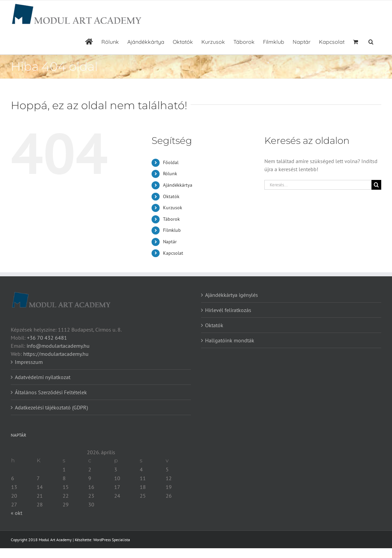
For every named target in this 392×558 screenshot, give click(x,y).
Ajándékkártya (178, 185)
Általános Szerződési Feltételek (51, 392)
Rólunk (170, 174)
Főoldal (171, 162)
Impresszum (29, 362)
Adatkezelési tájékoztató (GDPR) (51, 407)
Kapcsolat (173, 253)
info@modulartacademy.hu (58, 346)
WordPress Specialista (112, 540)
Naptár (170, 242)
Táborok (171, 219)
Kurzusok (173, 208)
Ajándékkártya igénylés (232, 295)
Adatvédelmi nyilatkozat (43, 377)
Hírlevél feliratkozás (228, 310)
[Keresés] (376, 185)
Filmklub (172, 230)
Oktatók (171, 196)
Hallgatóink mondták (230, 340)
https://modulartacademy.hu (56, 354)
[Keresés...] (318, 185)
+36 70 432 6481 (47, 338)
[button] (371, 41)
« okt (17, 513)
